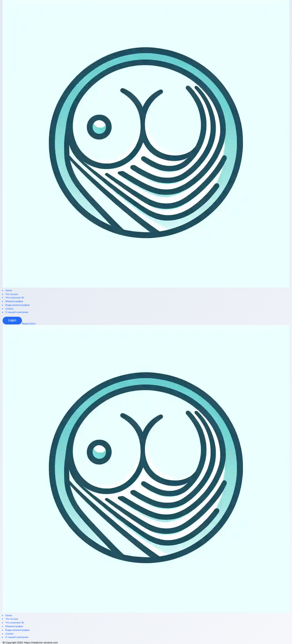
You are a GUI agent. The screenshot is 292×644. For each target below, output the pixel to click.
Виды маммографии (18, 305)
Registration (29, 324)
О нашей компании (17, 312)
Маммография (14, 301)
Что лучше (12, 294)
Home (9, 291)
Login (12, 320)
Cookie (9, 309)
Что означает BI (15, 298)
